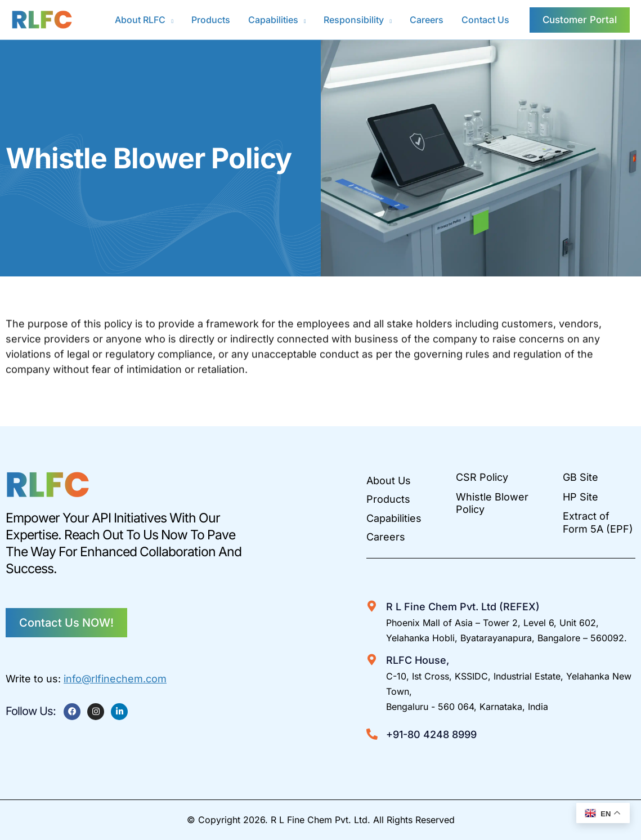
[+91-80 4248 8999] (372, 734)
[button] (169, 20)
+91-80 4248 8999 (431, 734)
